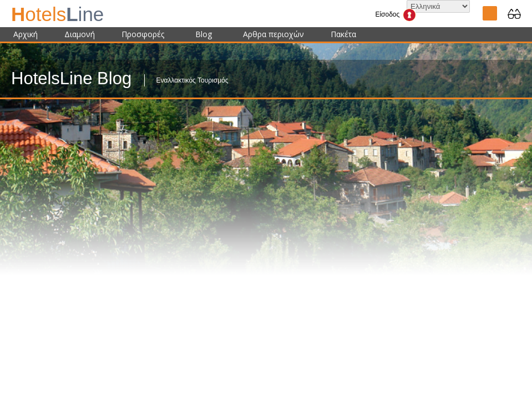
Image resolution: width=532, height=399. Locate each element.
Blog (204, 34)
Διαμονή (80, 34)
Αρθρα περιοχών (273, 34)
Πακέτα (343, 34)
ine (57, 14)
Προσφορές (143, 34)
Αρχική (26, 34)
